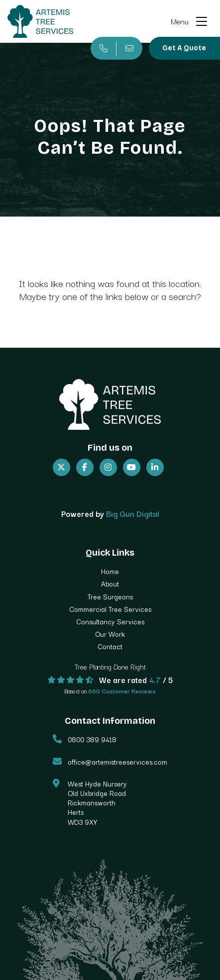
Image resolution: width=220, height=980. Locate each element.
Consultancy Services (110, 621)
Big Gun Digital (133, 513)
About (110, 584)
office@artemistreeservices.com (117, 762)
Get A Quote (184, 48)
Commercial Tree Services (110, 609)
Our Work (110, 634)
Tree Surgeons (110, 596)
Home (110, 571)
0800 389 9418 (92, 739)
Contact (110, 646)
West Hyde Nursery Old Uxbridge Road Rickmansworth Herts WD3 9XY (97, 803)
